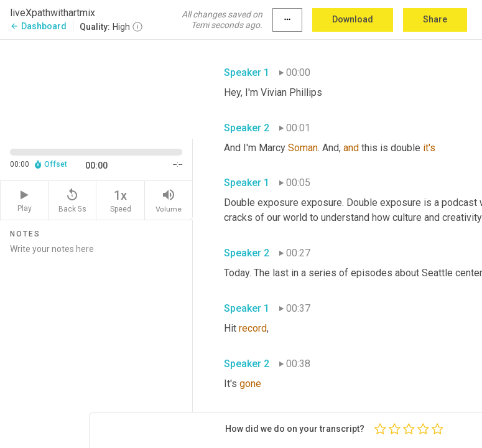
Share (435, 19)
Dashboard (38, 26)
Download (353, 19)
